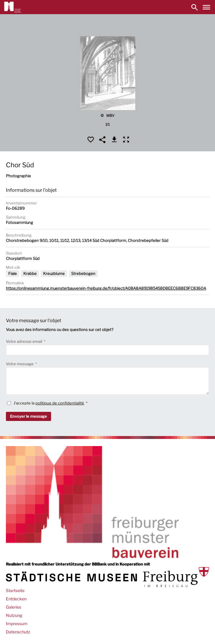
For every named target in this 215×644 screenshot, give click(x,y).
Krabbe (30, 273)
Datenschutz (18, 632)
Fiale (13, 273)
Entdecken (16, 599)
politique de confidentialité (60, 403)
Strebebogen (83, 273)
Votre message (20, 364)
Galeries (14, 607)
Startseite (15, 590)
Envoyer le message (28, 416)
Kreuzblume (54, 273)
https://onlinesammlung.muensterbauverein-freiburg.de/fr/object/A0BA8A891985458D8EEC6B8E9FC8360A (106, 288)
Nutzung (14, 615)
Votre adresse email (25, 341)
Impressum (17, 623)
